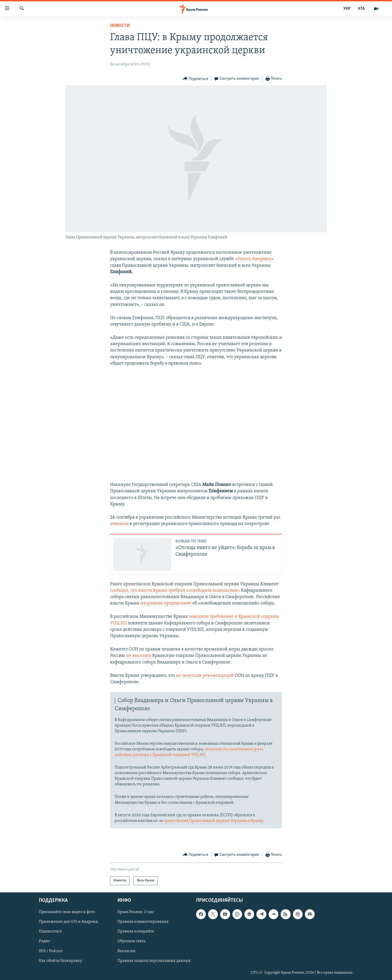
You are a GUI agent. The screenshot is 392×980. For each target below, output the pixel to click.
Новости (120, 26)
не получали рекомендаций (204, 676)
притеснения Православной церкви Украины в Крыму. (214, 821)
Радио (44, 941)
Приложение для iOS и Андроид (68, 922)
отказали (119, 524)
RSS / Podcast (51, 951)
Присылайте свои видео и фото (67, 912)
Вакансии (127, 951)
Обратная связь (131, 941)
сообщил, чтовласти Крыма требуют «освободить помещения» (175, 591)
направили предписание (166, 603)
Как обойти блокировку (60, 961)
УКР (347, 9)
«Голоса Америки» (254, 259)
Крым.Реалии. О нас (136, 912)
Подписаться (50, 931)
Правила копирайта (136, 931)
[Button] (195, 79)
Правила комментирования (143, 922)
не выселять (139, 656)
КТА (361, 9)
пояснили (199, 617)
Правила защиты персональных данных (154, 961)
